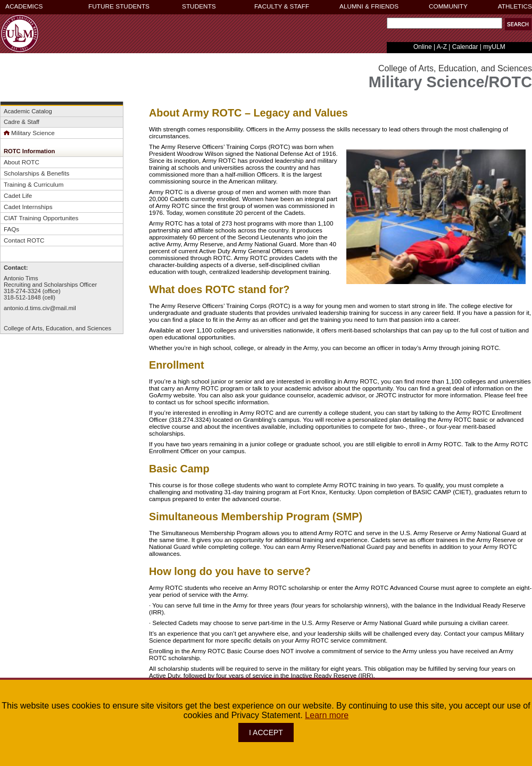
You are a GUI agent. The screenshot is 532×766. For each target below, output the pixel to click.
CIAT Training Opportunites (41, 218)
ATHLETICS (515, 6)
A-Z (442, 47)
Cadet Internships (28, 207)
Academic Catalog (28, 111)
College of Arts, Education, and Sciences (57, 328)
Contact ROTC (24, 240)
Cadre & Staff (22, 122)
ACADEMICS (24, 6)
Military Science (29, 133)
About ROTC (22, 162)
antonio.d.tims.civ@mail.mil (40, 308)
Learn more (327, 715)
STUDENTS (199, 6)
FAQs (11, 229)
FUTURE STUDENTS (119, 6)
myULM (494, 47)
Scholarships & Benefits (36, 173)
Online (423, 47)
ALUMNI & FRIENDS (369, 6)
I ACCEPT (266, 732)
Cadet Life (18, 195)
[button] (518, 24)
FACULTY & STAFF (282, 6)
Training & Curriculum (34, 184)
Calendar (465, 47)
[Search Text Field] (444, 23)
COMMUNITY (448, 6)
